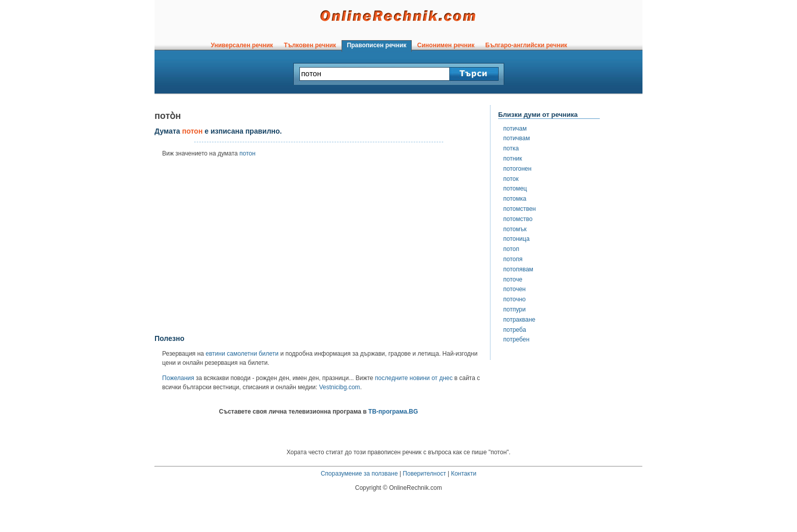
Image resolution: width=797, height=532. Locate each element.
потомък (515, 229)
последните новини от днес (414, 378)
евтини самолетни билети (242, 354)
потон (248, 153)
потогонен (517, 169)
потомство (518, 219)
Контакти (464, 474)
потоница (516, 239)
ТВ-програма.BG (393, 412)
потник (513, 159)
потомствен (519, 209)
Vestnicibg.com (340, 387)
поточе (513, 279)
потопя (513, 259)
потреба (515, 330)
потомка (515, 199)
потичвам (517, 138)
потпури (514, 309)
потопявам (518, 269)
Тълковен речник (310, 45)
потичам (515, 129)
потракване (519, 320)
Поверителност (424, 474)
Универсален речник (242, 45)
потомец (515, 189)
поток (511, 179)
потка (511, 148)
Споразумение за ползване (359, 474)
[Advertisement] (319, 249)
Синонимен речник (446, 45)
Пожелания (178, 378)
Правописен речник (377, 45)
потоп (511, 249)
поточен (514, 289)
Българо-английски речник (526, 45)
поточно (514, 299)
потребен (516, 339)
